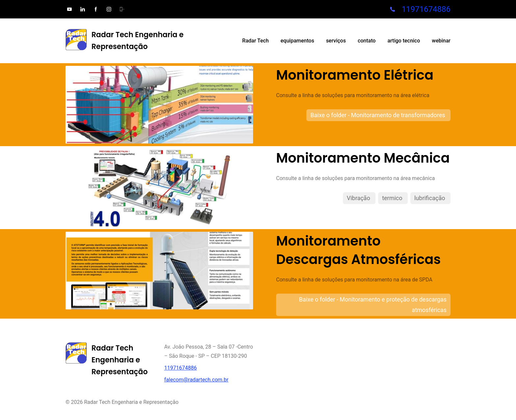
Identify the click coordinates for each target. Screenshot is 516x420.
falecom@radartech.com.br (196, 380)
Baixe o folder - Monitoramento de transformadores (378, 115)
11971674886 (426, 9)
